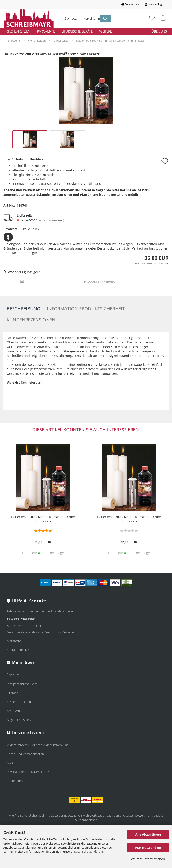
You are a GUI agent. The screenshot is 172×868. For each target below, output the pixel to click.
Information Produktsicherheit (86, 309)
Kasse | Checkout (19, 702)
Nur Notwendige (148, 848)
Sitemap (12, 693)
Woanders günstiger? (24, 272)
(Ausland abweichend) (51, 220)
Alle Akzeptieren (148, 834)
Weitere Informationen (148, 859)
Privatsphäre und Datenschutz (28, 772)
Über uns (159, 31)
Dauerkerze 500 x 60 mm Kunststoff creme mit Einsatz (43, 519)
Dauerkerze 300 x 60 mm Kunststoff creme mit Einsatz (129, 519)
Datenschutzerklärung (89, 851)
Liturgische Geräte (77, 31)
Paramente (46, 31)
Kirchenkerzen (18, 31)
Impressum (15, 781)
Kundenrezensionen (31, 320)
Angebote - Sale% (19, 720)
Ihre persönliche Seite (22, 684)
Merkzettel (14, 641)
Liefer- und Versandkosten (25, 754)
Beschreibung (24, 309)
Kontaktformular (18, 650)
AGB (10, 763)
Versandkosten (124, 815)
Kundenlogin (155, 4)
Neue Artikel (15, 711)
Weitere (105, 31)
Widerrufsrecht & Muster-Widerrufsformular (37, 745)
